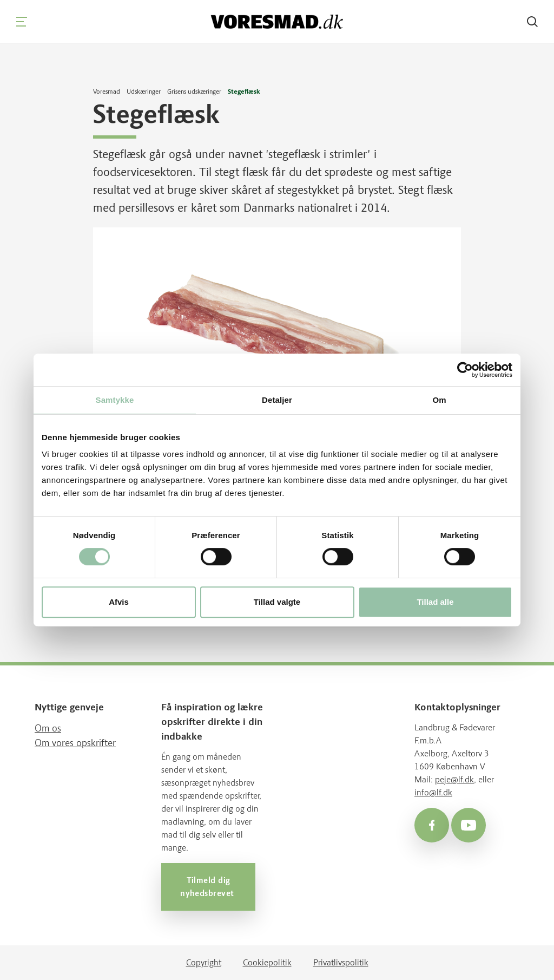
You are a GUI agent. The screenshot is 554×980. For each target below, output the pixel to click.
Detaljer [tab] (277, 400)
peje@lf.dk (454, 779)
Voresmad (107, 92)
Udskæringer (144, 92)
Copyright (204, 962)
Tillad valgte (277, 602)
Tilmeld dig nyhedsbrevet (208, 887)
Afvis (119, 602)
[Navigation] (22, 22)
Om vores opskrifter (75, 743)
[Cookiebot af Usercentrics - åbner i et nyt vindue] (465, 370)
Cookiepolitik (267, 962)
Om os (48, 728)
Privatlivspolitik (341, 962)
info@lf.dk (433, 792)
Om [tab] (439, 400)
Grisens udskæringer (194, 92)
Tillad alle (435, 602)
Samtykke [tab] (115, 400)
